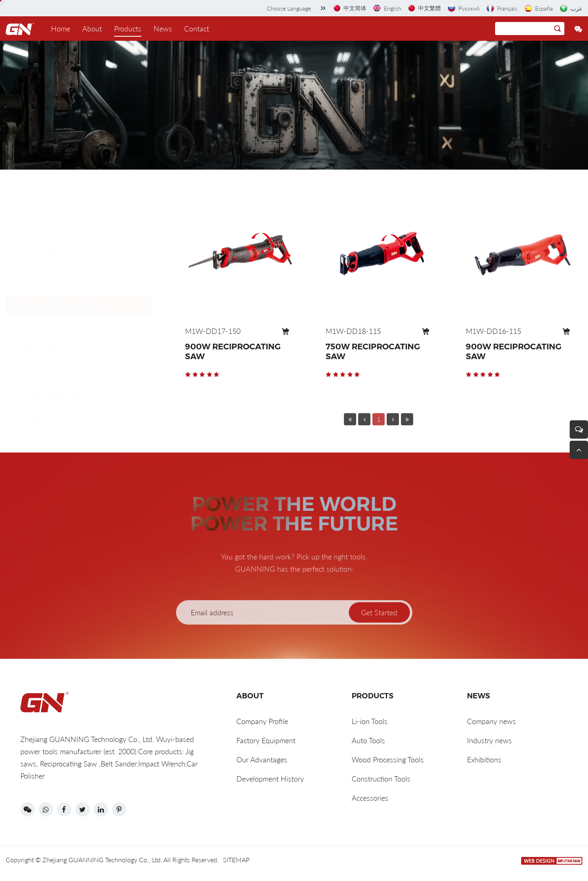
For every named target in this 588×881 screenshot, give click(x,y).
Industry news (489, 740)
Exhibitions (484, 760)
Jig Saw (38, 287)
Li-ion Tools (44, 213)
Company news (491, 721)
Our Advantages (262, 760)
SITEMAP (236, 860)
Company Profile (262, 721)
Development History (270, 779)
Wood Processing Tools (63, 266)
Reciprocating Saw (55, 327)
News (163, 29)
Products (128, 29)
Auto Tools (43, 240)
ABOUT (250, 696)
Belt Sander (44, 307)
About (92, 29)
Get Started (379, 628)
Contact (197, 29)
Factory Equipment (266, 740)
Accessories (45, 402)
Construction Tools (56, 375)
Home (61, 29)
